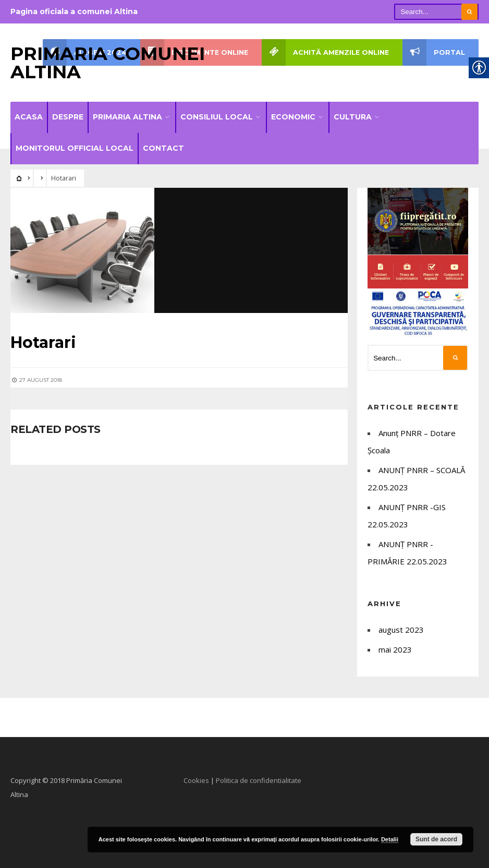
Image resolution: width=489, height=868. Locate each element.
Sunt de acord (436, 839)
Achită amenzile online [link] (325, 52)
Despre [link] (68, 117)
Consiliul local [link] (217, 117)
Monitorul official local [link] (75, 148)
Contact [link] (163, 148)
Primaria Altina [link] (127, 117)
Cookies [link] (196, 780)
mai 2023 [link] (395, 649)
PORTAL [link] (434, 52)
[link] (20, 178)
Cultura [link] (353, 117)
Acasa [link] (29, 117)
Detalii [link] (390, 839)
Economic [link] (293, 117)
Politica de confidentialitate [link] (259, 780)
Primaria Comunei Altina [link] (108, 63)
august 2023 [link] (401, 630)
